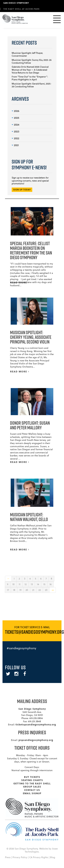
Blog (53, 857)
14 (38, 584)
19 (20, 590)
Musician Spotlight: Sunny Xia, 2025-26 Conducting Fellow (32, 61)
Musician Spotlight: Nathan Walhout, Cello (29, 517)
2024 (15, 125)
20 (27, 590)
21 (33, 590)
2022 (15, 138)
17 (8, 590)
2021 (15, 145)
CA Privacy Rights (39, 857)
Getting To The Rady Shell (32, 783)
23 (46, 590)
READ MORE (20, 282)
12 (26, 584)
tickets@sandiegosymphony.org (36, 724)
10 (13, 584)
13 (32, 584)
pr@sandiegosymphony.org (36, 740)
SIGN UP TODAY (22, 190)
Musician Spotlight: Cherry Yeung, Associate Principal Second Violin (31, 337)
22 (40, 590)
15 (44, 584)
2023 (15, 131)
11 (20, 584)
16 (50, 584)
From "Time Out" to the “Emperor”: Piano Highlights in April (30, 78)
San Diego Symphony (16, 3)
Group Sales (32, 787)
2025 (15, 118)
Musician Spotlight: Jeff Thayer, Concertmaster (27, 54)
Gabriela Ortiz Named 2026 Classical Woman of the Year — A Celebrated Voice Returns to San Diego (30, 70)
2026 (15, 111)
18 (14, 590)
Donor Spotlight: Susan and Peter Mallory (30, 425)
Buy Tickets (32, 777)
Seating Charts (32, 780)
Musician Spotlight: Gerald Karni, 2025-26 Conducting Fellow (32, 85)
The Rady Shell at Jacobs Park (21, 9)
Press (8, 857)
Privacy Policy (20, 857)
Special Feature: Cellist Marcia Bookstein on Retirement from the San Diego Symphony (31, 250)
